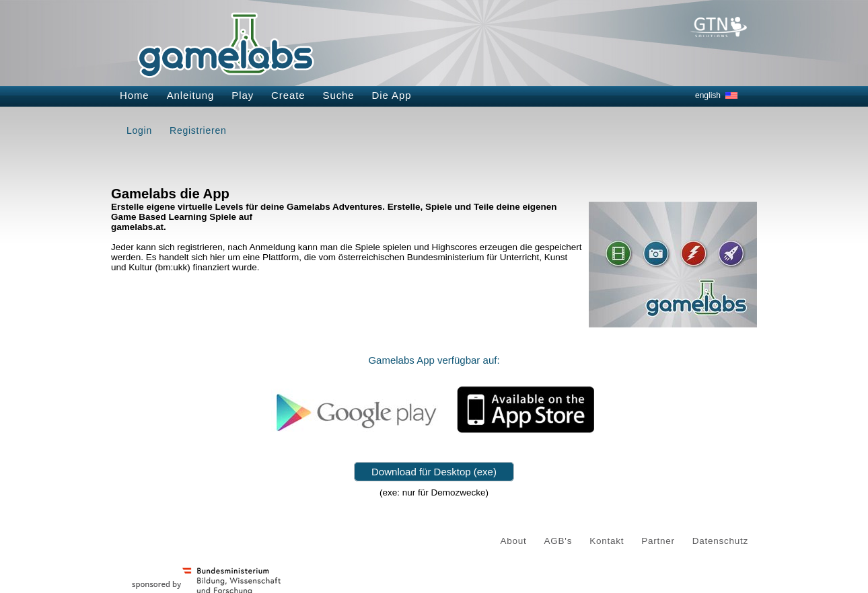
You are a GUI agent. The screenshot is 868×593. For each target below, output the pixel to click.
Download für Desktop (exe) (434, 472)
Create (288, 95)
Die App (392, 95)
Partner (658, 541)
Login (139, 130)
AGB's (558, 541)
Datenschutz (720, 541)
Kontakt (607, 541)
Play (243, 95)
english (708, 95)
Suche (339, 95)
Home (135, 95)
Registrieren (198, 130)
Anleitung (191, 95)
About (514, 541)
